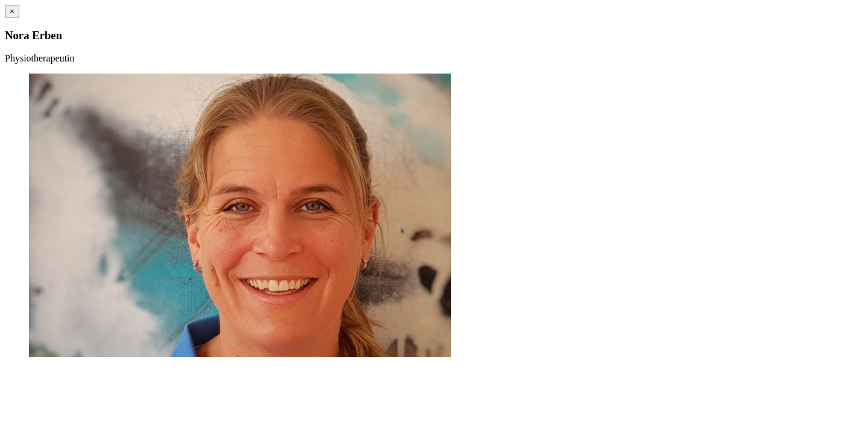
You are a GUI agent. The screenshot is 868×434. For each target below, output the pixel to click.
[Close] (12, 11)
